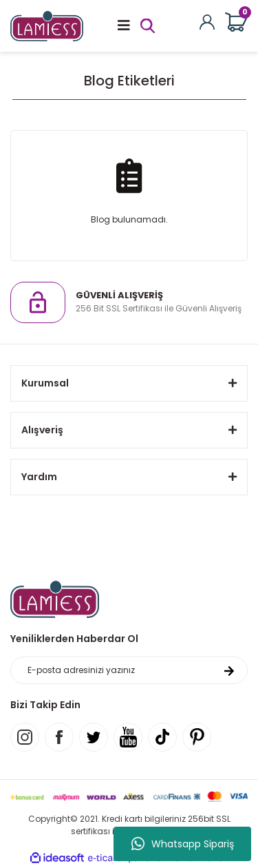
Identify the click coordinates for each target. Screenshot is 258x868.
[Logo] (47, 25)
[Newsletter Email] (129, 670)
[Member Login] (207, 21)
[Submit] (229, 670)
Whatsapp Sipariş (183, 844)
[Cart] (236, 22)
